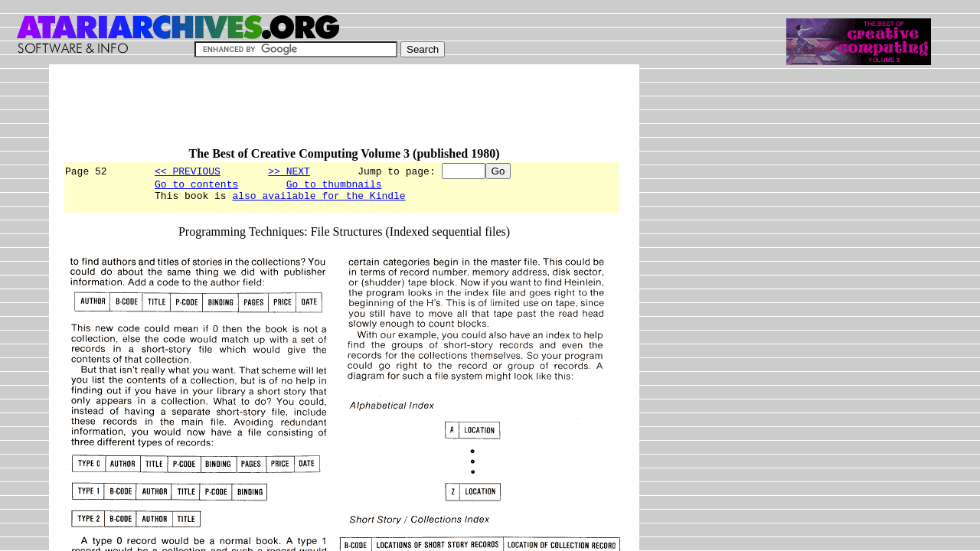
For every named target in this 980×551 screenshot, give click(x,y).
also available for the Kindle (318, 200)
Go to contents (196, 186)
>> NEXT (289, 171)
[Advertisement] (341, 112)
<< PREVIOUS (188, 171)
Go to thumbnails (334, 186)
